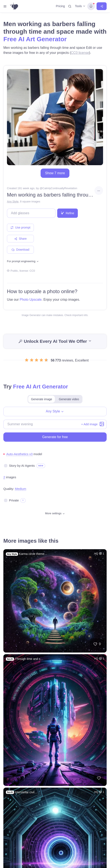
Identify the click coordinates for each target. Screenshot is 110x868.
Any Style (13, 201)
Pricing (60, 6)
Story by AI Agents (22, 466)
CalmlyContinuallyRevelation (60, 188)
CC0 (32, 271)
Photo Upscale (30, 300)
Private (14, 500)
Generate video (69, 399)
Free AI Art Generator (35, 39)
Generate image (41, 399)
